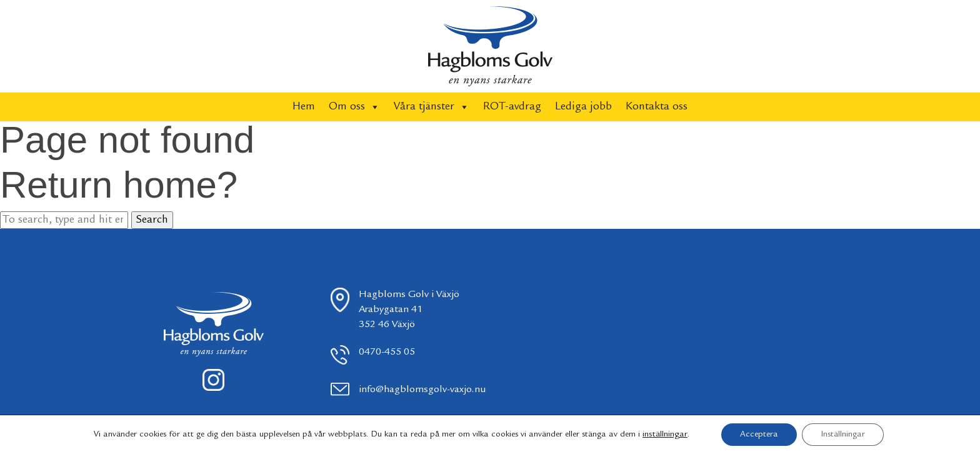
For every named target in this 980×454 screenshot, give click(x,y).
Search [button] (152, 220)
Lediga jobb (583, 107)
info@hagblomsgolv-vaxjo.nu (422, 390)
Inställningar (843, 435)
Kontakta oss (657, 107)
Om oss (354, 107)
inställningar (665, 435)
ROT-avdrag (512, 107)
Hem (304, 107)
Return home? (119, 185)
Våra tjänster (432, 107)
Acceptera (759, 435)
